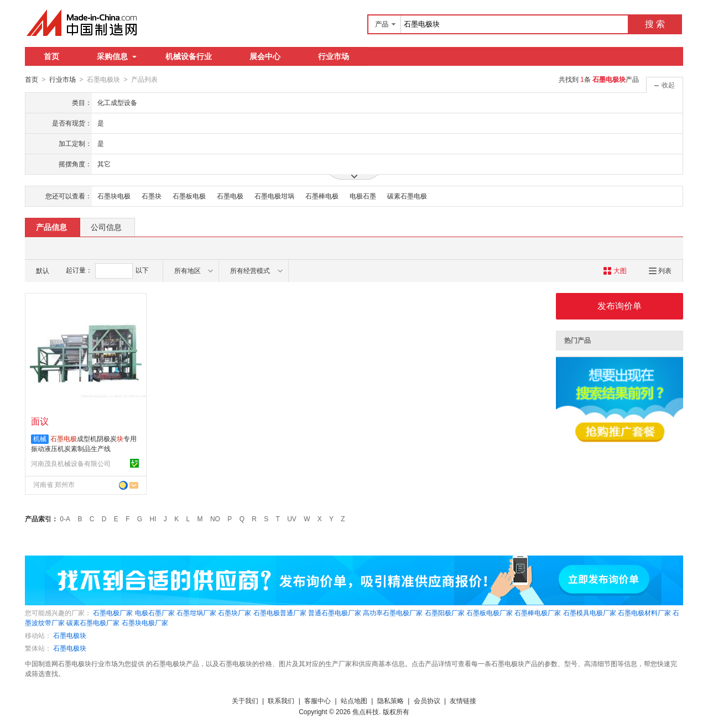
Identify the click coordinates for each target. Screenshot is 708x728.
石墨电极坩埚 (274, 196)
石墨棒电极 (322, 196)
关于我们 (245, 700)
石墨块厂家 (235, 612)
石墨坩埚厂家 (196, 612)
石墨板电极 (189, 196)
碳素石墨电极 (407, 196)
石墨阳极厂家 (445, 612)
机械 (40, 438)
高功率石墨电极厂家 (393, 612)
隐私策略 (391, 700)
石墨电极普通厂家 (280, 612)
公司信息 (106, 227)
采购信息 (117, 56)
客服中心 (317, 700)
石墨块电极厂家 (145, 622)
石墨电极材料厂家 (644, 612)
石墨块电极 (114, 196)
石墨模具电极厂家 (590, 612)
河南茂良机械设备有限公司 (71, 463)
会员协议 (427, 700)
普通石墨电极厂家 (335, 612)
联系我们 (281, 700)
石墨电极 (230, 196)
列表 (660, 270)
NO (215, 518)
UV (292, 518)
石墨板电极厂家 (490, 612)
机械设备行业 (189, 56)
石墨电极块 (70, 635)
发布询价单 (619, 305)
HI (153, 518)
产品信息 (51, 227)
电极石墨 (363, 196)
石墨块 (152, 196)
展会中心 (265, 56)
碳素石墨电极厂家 (93, 622)
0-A (65, 518)
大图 (615, 270)
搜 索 (655, 24)
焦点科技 (366, 711)
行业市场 (334, 56)
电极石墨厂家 (155, 612)
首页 (51, 56)
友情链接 (463, 700)
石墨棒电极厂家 (538, 612)
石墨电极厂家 (113, 612)
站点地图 (354, 700)
